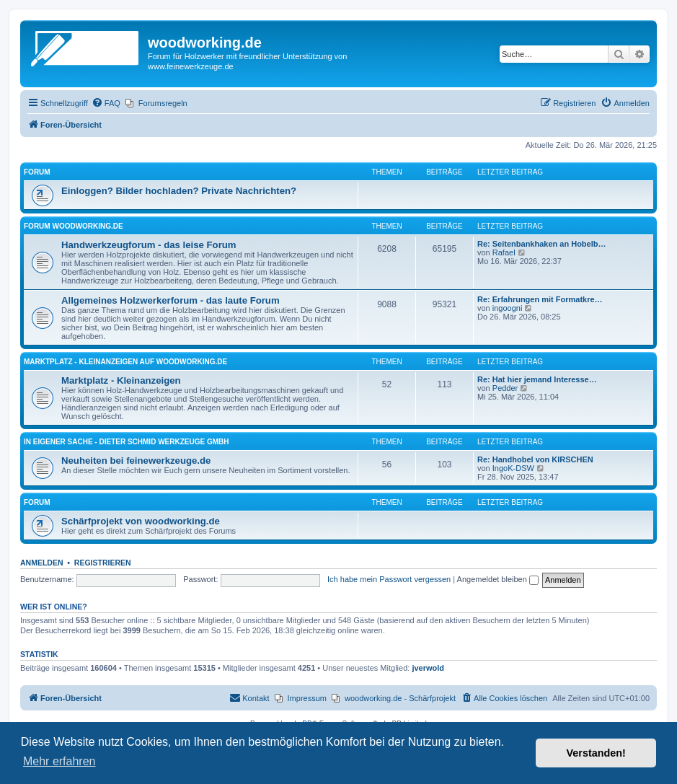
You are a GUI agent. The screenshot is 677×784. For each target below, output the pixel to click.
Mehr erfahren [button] (59, 761)
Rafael (504, 252)
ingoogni (508, 308)
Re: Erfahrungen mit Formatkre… (540, 299)
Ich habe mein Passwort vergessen (389, 579)
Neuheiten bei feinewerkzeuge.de (136, 461)
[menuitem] (106, 103)
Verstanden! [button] (596, 753)
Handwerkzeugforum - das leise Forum (149, 245)
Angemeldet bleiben (498, 579)
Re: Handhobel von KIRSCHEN (535, 459)
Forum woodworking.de (74, 226)
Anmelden (42, 563)
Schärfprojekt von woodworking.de (141, 521)
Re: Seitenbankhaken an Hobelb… (541, 244)
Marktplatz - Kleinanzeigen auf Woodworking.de (125, 362)
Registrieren (103, 563)
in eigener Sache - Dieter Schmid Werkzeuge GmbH (126, 442)
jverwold (428, 668)
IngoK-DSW (513, 468)
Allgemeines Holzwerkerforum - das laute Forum (171, 300)
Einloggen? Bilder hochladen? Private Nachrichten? (179, 191)
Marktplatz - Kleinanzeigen (121, 380)
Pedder (505, 388)
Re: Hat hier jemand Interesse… (537, 379)
